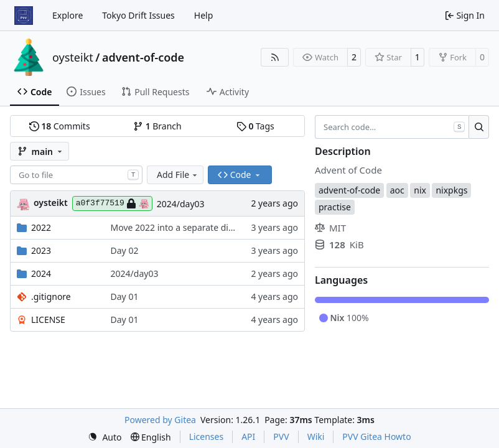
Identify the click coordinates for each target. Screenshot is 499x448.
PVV (281, 436)
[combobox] (76, 175)
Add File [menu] (178, 175)
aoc (397, 190)
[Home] (24, 16)
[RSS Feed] (275, 57)
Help (204, 15)
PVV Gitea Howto (376, 436)
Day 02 (125, 250)
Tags (255, 126)
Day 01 (125, 296)
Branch (157, 126)
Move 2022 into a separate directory (184, 227)
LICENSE (48, 320)
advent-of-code (143, 57)
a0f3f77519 (112, 203)
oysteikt (73, 57)
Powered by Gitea (160, 420)
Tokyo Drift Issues (138, 15)
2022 (41, 227)
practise (335, 207)
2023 (41, 250)
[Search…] (479, 127)
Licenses (207, 436)
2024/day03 (181, 204)
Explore (68, 15)
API (248, 436)
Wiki (316, 436)
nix (420, 190)
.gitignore (51, 296)
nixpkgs (451, 190)
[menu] (105, 437)
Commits (60, 126)
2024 (41, 273)
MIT (330, 228)
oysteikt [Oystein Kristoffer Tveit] (51, 203)
